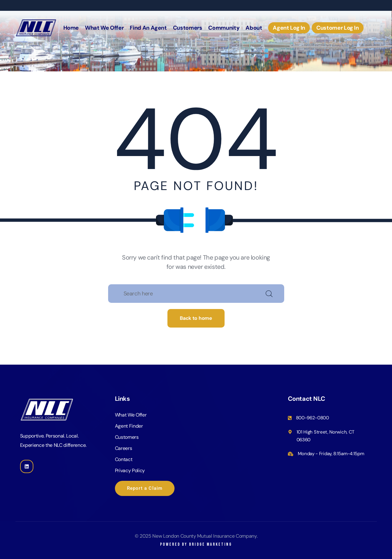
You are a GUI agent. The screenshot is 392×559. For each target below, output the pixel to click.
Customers (188, 28)
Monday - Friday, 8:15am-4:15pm (331, 454)
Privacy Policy (130, 470)
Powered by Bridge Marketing (196, 544)
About (254, 28)
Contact (124, 459)
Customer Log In (338, 28)
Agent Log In (289, 28)
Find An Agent (148, 28)
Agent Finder (129, 426)
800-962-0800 (312, 418)
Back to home (196, 318)
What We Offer (104, 28)
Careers (124, 448)
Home (71, 28)
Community (224, 28)
